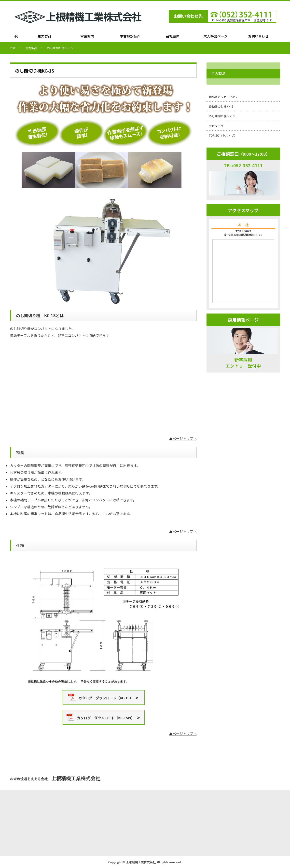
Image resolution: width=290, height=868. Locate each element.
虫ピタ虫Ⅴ (216, 126)
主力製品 (31, 48)
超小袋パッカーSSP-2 (223, 97)
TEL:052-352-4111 (243, 165)
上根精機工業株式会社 (141, 862)
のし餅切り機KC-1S (222, 116)
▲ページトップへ (183, 438)
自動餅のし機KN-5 (221, 106)
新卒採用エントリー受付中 (243, 363)
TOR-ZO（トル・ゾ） (223, 135)
